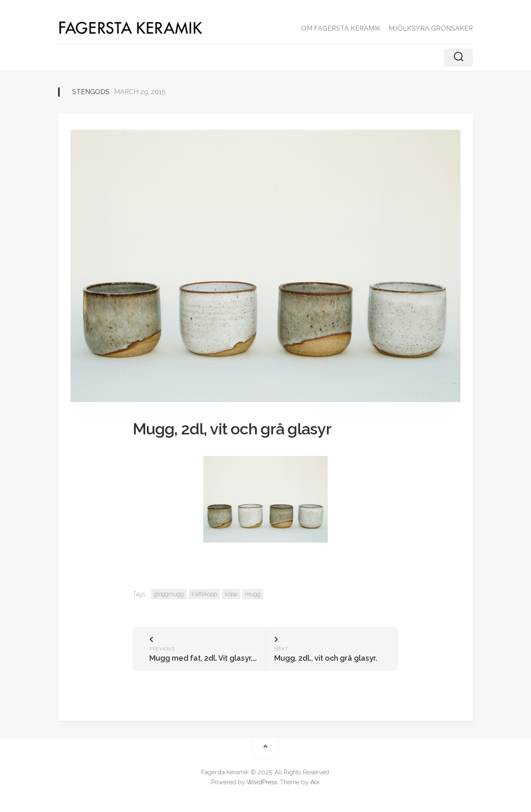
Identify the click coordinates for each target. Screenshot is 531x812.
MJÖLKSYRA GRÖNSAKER (431, 28)
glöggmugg (169, 594)
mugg (253, 594)
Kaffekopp (204, 594)
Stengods (91, 92)
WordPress (262, 782)
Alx (315, 782)
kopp (231, 594)
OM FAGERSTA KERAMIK (341, 28)
